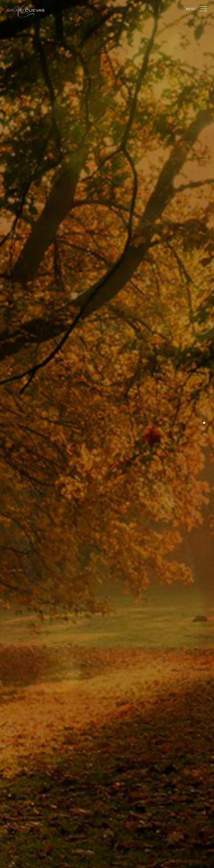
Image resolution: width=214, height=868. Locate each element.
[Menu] (197, 9)
